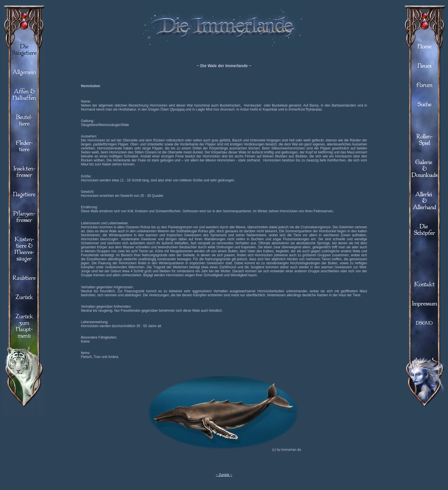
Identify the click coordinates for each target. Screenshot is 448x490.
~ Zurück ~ (224, 475)
